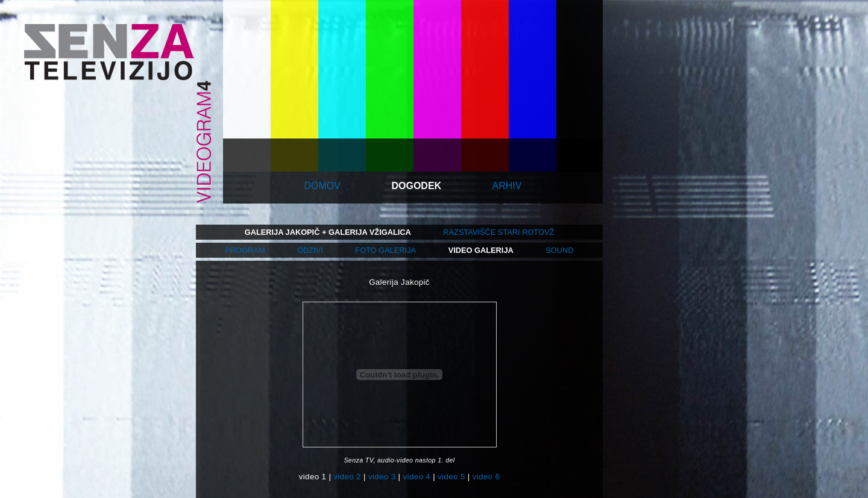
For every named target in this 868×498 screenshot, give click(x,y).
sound (559, 250)
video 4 (417, 477)
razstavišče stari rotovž (498, 232)
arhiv (507, 186)
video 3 (382, 477)
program (245, 250)
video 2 (347, 477)
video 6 (486, 477)
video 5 (451, 477)
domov (322, 186)
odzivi (310, 250)
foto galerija (385, 250)
